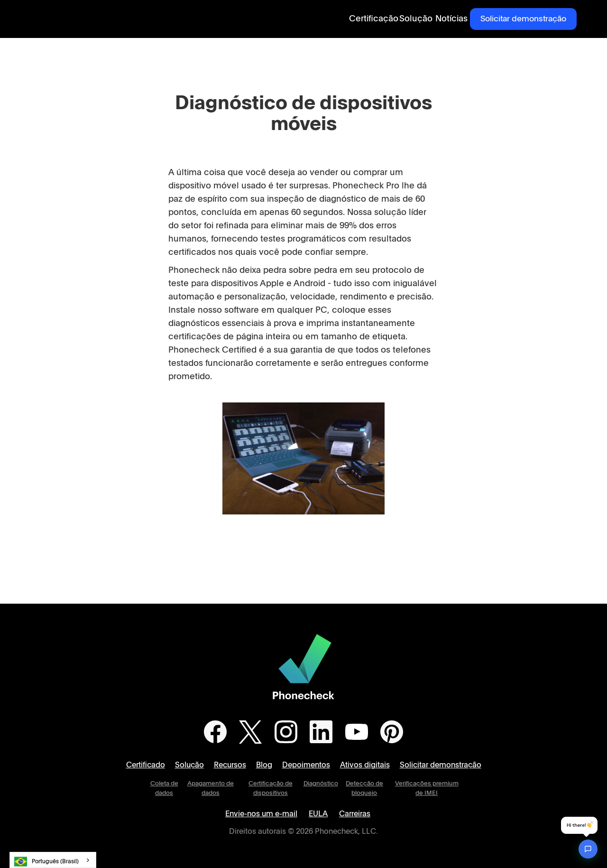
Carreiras (355, 814)
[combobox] (53, 860)
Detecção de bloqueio (364, 789)
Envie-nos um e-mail (261, 814)
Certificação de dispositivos (271, 789)
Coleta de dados (164, 789)
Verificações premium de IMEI (427, 789)
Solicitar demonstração (523, 19)
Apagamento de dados (211, 789)
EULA (318, 814)
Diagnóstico (321, 784)
